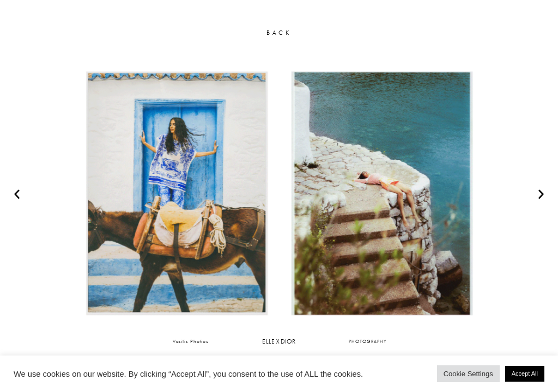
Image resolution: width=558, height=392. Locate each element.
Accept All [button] (525, 373)
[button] (17, 194)
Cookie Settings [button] (468, 374)
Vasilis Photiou (191, 341)
